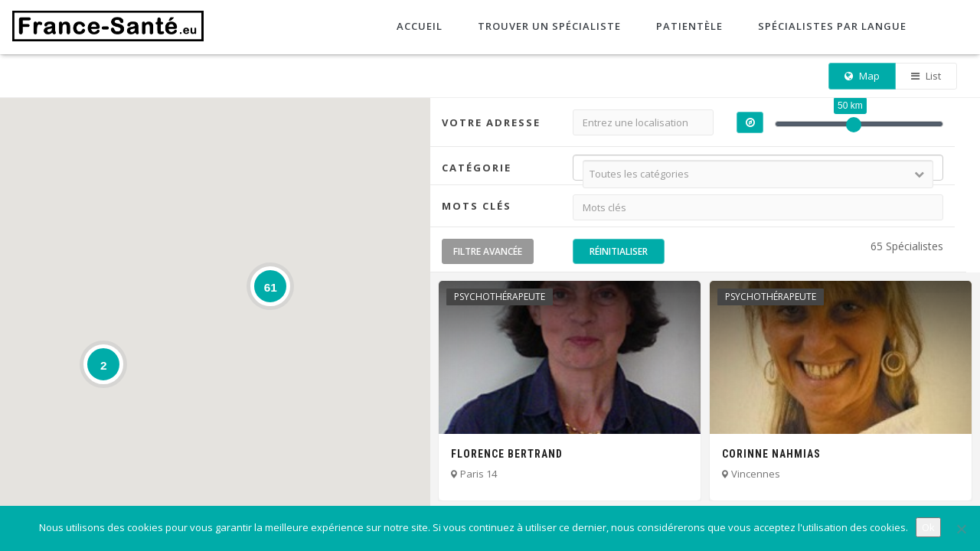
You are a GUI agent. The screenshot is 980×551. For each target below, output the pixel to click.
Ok (928, 527)
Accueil (418, 26)
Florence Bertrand (507, 454)
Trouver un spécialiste (548, 26)
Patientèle (688, 26)
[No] (961, 529)
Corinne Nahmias (771, 454)
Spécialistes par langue (831, 26)
